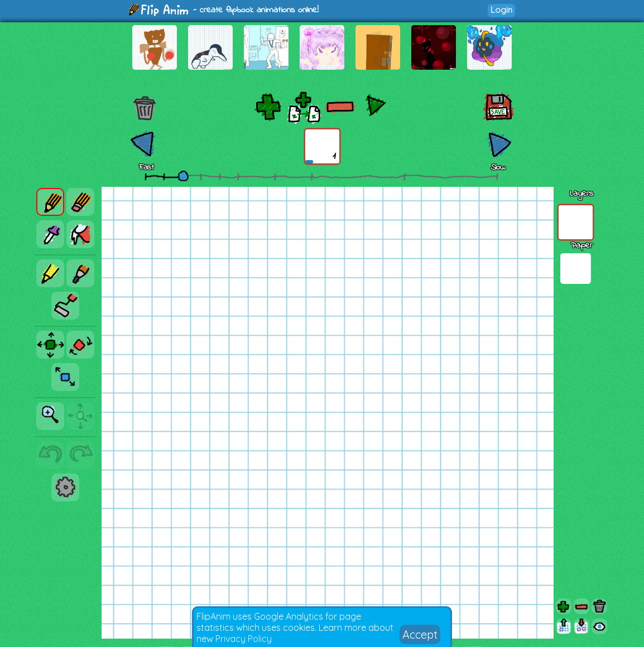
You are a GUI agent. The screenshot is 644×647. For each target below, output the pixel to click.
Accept (420, 634)
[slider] (183, 176)
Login (501, 10)
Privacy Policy (244, 639)
